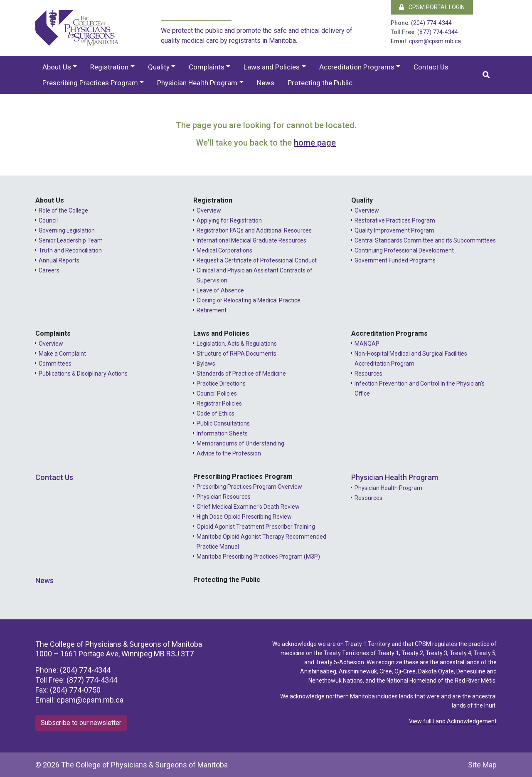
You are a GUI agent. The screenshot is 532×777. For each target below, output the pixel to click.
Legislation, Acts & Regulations (237, 344)
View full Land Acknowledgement (453, 721)
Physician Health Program (197, 83)
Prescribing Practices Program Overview (249, 487)
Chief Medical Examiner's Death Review (248, 507)
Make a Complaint (62, 354)
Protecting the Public (320, 83)
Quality (159, 67)
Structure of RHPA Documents (236, 354)
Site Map (482, 765)
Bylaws (206, 364)
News (266, 83)
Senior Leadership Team (71, 240)
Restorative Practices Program (395, 220)
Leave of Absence (220, 290)
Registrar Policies (219, 403)
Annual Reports (59, 260)
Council (48, 220)
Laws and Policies (272, 67)
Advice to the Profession (229, 453)
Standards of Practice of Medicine (241, 374)
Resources (368, 374)
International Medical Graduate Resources (251, 240)
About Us (57, 67)
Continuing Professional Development (404, 250)
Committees (55, 364)
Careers (49, 270)
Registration (109, 67)
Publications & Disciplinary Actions (83, 374)
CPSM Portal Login (432, 7)
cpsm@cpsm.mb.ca (435, 41)
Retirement (212, 310)
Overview (209, 210)
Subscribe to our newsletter (81, 723)
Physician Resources (224, 497)
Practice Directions (221, 384)
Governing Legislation (67, 230)
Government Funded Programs (395, 260)
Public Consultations (223, 423)
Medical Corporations (224, 250)
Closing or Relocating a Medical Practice (249, 300)
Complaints (207, 67)
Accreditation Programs (357, 67)
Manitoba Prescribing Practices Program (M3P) (258, 557)
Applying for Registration (229, 220)
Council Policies (217, 393)
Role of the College (63, 210)
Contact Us (431, 67)
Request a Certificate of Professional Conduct (257, 260)
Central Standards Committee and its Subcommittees (425, 240)
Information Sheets (222, 433)
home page (315, 143)
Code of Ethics (216, 413)
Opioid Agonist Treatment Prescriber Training (256, 527)
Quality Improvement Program (394, 230)
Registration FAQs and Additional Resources (254, 230)
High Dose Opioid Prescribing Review (244, 517)
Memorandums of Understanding (240, 443)
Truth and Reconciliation (70, 250)
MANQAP (367, 344)
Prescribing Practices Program (90, 83)
